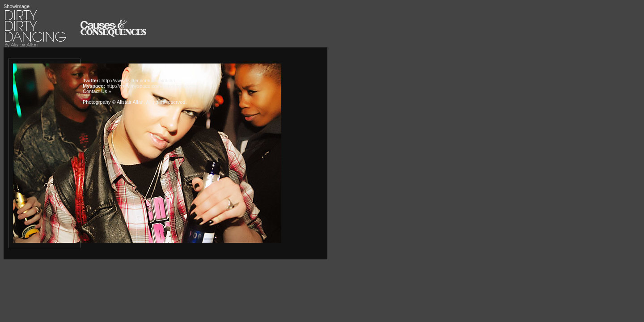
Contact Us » (97, 91)
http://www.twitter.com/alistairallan (138, 80)
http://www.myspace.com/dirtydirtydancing (152, 86)
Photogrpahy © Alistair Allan (113, 102)
